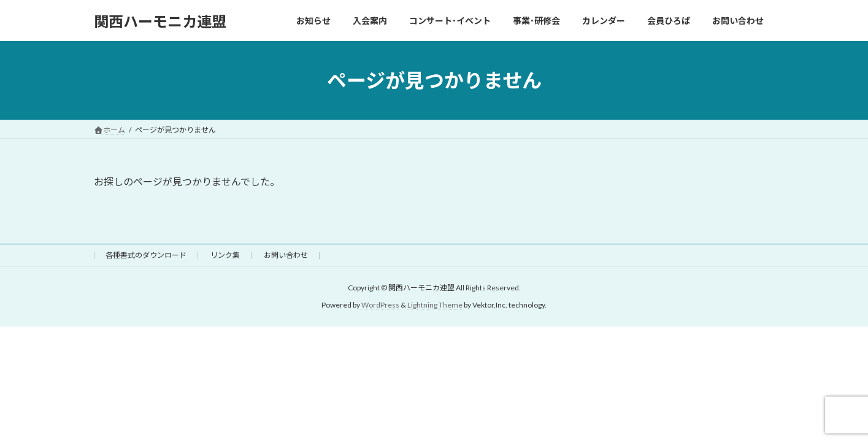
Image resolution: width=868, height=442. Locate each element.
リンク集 (225, 255)
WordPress (380, 305)
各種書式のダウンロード (146, 255)
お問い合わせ (286, 255)
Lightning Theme (435, 305)
